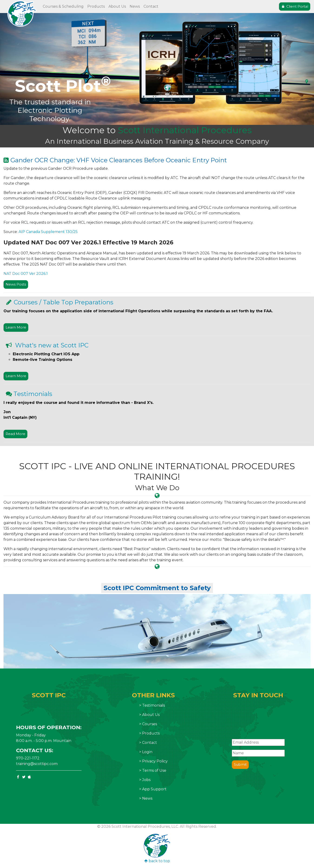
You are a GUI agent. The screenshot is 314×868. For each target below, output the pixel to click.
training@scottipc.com (37, 764)
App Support (154, 789)
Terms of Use (154, 770)
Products (96, 6)
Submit (240, 764)
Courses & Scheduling (63, 6)
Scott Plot (63, 86)
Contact (151, 6)
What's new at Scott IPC (51, 345)
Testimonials (33, 394)
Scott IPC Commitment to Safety (157, 588)
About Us (117, 6)
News (135, 6)
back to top (157, 861)
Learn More (16, 327)
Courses (150, 724)
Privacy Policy (155, 761)
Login (147, 752)
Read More (15, 434)
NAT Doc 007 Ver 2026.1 (26, 274)
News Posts (16, 284)
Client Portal (295, 6)
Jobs (146, 780)
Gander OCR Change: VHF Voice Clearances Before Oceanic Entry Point (119, 160)
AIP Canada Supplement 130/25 (48, 232)
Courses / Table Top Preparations (64, 302)
